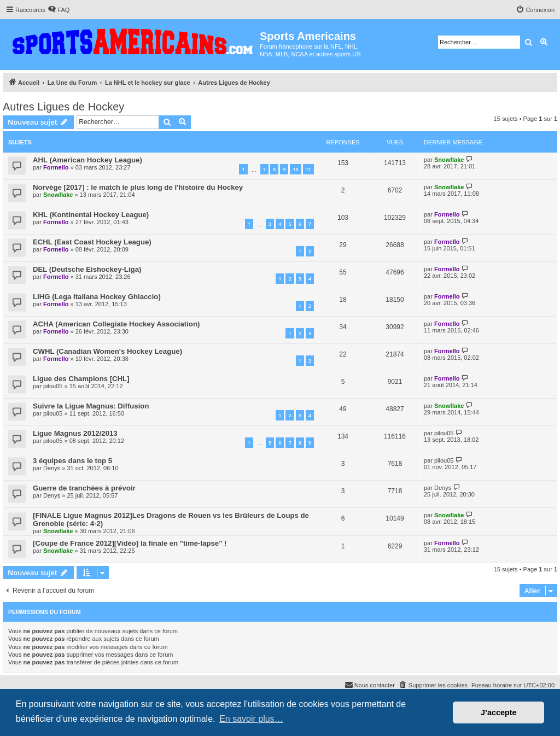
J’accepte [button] (499, 712)
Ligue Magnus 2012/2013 (75, 433)
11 (308, 169)
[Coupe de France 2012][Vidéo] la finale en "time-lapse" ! (130, 543)
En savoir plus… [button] (251, 719)
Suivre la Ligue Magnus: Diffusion (91, 406)
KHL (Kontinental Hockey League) (91, 215)
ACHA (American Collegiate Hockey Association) (116, 324)
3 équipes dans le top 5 (72, 461)
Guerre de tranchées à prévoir (84, 488)
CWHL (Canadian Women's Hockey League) (107, 351)
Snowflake (449, 160)
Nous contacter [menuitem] (370, 685)
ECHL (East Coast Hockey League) (92, 242)
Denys (52, 468)
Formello (56, 167)
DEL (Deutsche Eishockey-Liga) (87, 269)
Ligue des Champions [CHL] (81, 379)
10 (295, 169)
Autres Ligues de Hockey (63, 107)
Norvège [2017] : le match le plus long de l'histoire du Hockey (138, 187)
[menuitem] (59, 10)
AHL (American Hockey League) (87, 160)
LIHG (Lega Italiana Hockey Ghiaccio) (97, 297)
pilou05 (53, 386)
